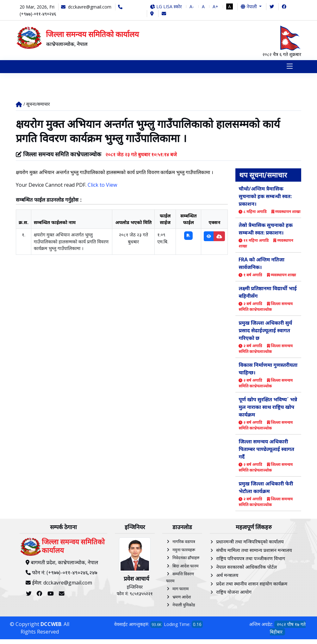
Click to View (102, 185)
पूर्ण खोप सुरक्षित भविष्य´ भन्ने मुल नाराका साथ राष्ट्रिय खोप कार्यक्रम (268, 407)
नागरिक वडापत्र (184, 542)
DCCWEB (51, 624)
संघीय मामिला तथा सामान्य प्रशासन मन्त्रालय (254, 550)
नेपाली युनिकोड (184, 605)
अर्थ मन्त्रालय (227, 576)
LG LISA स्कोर (166, 6)
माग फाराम (180, 589)
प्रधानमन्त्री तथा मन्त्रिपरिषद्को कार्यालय (250, 542)
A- (192, 6)
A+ (215, 6)
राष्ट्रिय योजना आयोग (234, 592)
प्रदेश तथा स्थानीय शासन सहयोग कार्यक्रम (252, 584)
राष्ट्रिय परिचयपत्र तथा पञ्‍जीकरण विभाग (251, 559)
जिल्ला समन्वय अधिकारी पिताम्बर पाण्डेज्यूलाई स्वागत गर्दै (266, 449)
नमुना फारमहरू (184, 550)
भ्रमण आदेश (182, 597)
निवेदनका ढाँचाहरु (186, 558)
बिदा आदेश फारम (186, 566)
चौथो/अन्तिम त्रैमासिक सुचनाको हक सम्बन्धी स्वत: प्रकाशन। (265, 197)
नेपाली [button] (249, 6)
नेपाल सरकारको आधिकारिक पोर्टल (246, 567)
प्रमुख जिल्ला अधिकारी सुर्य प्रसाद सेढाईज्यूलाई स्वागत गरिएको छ (265, 331)
